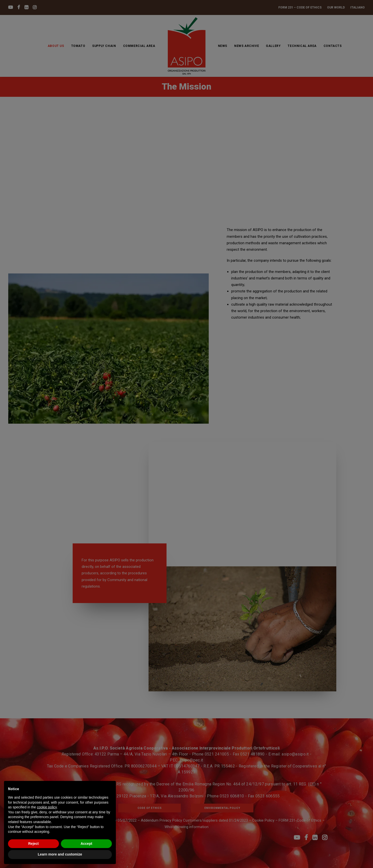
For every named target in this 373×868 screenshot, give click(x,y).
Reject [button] (33, 844)
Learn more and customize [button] (60, 854)
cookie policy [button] (47, 807)
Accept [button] (87, 844)
